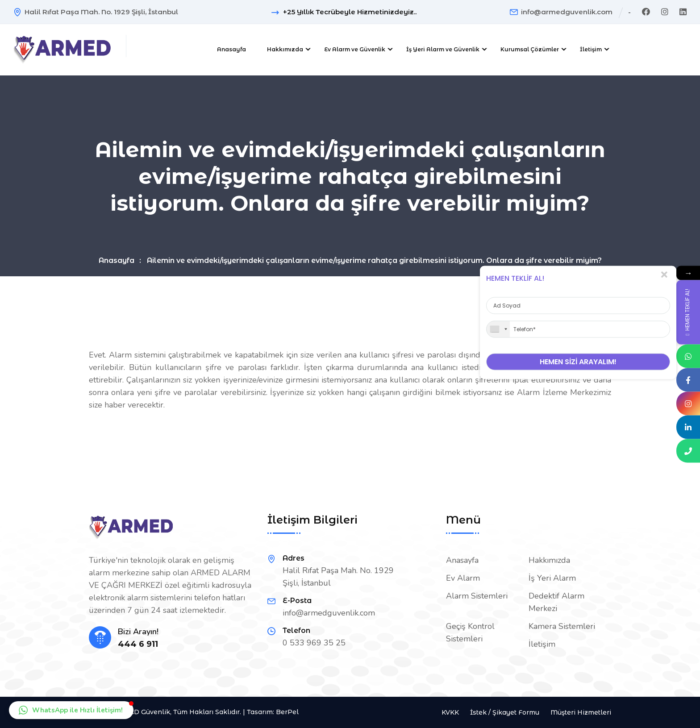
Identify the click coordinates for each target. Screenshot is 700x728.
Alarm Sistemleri (477, 596)
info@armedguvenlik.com (567, 12)
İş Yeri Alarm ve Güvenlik (443, 49)
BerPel (287, 712)
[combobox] (498, 329)
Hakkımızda (285, 49)
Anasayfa (231, 49)
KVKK (450, 712)
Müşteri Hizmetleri (581, 712)
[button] (71, 710)
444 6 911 (138, 644)
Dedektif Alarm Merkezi (556, 602)
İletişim (591, 49)
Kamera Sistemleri (562, 626)
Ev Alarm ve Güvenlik (355, 49)
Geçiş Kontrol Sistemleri (470, 632)
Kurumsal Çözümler (530, 49)
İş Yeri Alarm (552, 578)
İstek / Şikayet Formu (505, 712)
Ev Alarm (463, 578)
